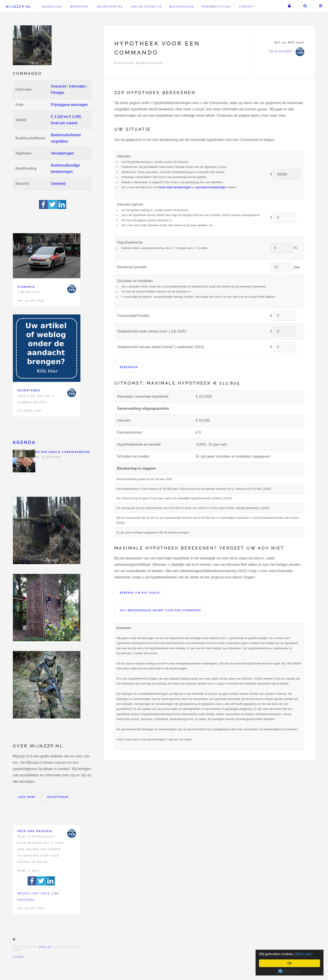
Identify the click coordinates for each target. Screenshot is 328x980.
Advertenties (110, 7)
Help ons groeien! (35, 831)
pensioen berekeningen (211, 187)
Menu (321, 6)
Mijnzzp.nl (19, 7)
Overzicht (59, 86)
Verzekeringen (62, 153)
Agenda (24, 442)
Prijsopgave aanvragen (69, 105)
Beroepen (79, 7)
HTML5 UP (45, 947)
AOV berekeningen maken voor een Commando (160, 610)
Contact (247, 7)
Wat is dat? (304, 954)
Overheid (58, 184)
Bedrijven (52, 7)
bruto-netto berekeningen (175, 187)
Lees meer (27, 797)
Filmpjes (58, 93)
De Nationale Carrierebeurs (63, 452)
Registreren (58, 797)
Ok (290, 963)
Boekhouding (182, 7)
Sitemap (18, 957)
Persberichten (216, 7)
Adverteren (29, 390)
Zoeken (305, 6)
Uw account (289, 6)
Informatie (77, 86)
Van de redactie (146, 7)
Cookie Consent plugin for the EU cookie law (290, 971)
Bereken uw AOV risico (140, 593)
